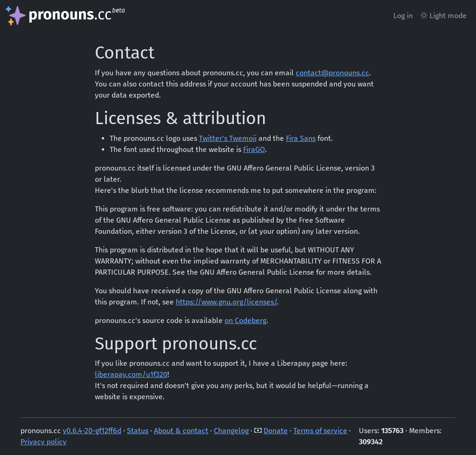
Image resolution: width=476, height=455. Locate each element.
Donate (276, 431)
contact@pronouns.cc (332, 73)
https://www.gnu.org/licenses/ (226, 302)
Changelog (231, 431)
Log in (403, 16)
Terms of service (320, 431)
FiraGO (254, 149)
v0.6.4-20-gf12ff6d (92, 431)
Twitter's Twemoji (228, 138)
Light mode (443, 16)
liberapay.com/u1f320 (131, 374)
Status (138, 431)
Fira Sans (301, 138)
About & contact (181, 431)
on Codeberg (245, 320)
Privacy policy (43, 442)
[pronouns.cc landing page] (66, 16)
